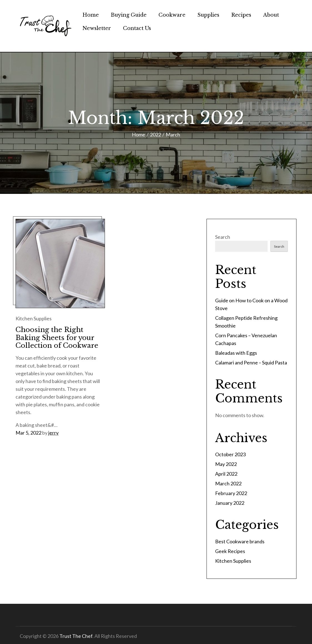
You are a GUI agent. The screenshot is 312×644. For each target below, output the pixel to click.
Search (223, 237)
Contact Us (137, 28)
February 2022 (231, 493)
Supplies (208, 15)
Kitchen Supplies (34, 318)
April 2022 (226, 474)
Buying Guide (129, 15)
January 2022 (230, 503)
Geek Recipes (230, 551)
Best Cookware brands (240, 541)
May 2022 (226, 464)
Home (91, 15)
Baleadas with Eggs (236, 353)
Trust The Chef (76, 636)
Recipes (241, 15)
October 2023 (230, 454)
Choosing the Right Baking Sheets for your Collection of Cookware (57, 338)
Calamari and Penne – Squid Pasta (251, 362)
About (271, 15)
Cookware (172, 15)
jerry (53, 433)
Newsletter (97, 28)
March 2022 (228, 483)
